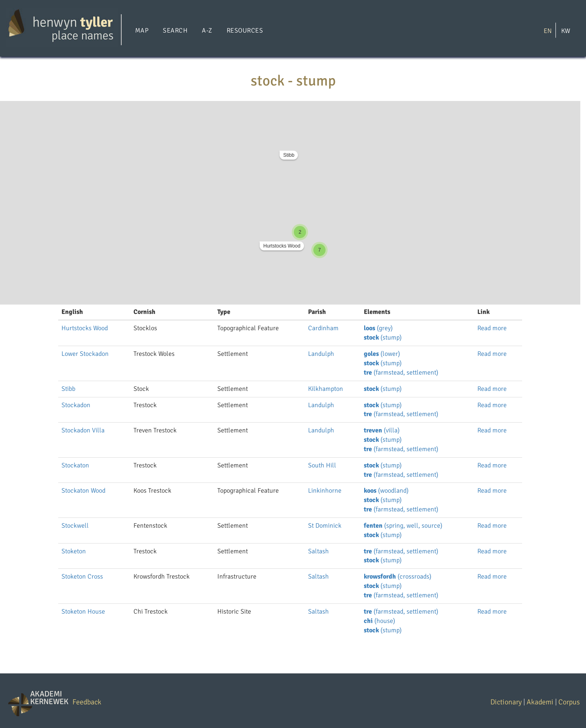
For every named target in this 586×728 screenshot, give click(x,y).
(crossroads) (398, 577)
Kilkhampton (326, 389)
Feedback (87, 702)
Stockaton (75, 465)
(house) (379, 621)
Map (142, 31)
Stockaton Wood (83, 491)
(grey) (378, 328)
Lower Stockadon (85, 354)
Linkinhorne (325, 491)
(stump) (383, 338)
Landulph (321, 354)
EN (548, 31)
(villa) (382, 430)
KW (566, 31)
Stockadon (76, 405)
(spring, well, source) (403, 526)
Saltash (318, 551)
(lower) (382, 354)
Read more (492, 328)
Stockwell (75, 526)
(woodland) (386, 491)
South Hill (322, 465)
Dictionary (506, 702)
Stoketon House (83, 612)
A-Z (207, 31)
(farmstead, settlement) (401, 373)
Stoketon (74, 551)
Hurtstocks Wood (282, 246)
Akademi (540, 702)
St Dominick (325, 526)
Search (175, 31)
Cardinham (323, 328)
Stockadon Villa (83, 430)
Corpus (569, 702)
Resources (245, 31)
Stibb (289, 155)
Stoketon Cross (82, 577)
